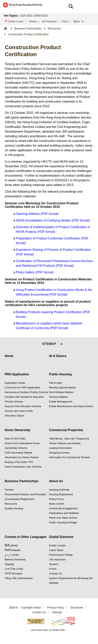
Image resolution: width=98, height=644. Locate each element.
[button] (71, 6)
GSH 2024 (26, 16)
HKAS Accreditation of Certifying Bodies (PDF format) (53, 220)
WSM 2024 (41, 16)
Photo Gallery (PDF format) (35, 272)
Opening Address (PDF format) (37, 214)
